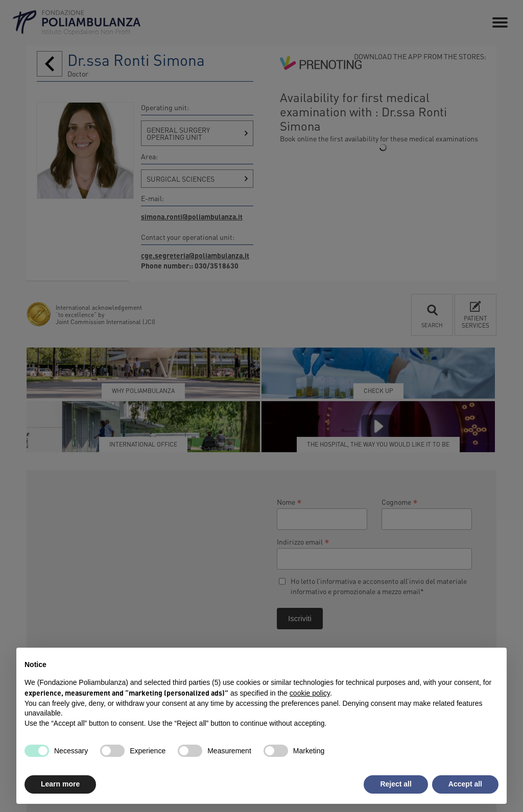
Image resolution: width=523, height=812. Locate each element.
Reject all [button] (396, 784)
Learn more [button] (60, 784)
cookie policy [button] (310, 693)
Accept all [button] (465, 784)
